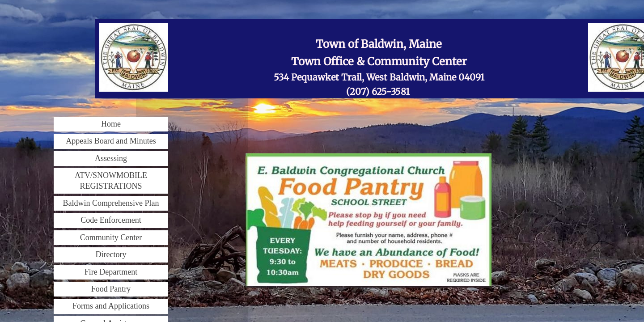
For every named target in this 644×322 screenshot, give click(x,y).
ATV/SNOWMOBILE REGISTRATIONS (111, 180)
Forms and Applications (111, 306)
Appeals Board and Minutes (111, 141)
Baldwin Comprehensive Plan (111, 203)
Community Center (111, 237)
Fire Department (111, 272)
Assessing (111, 158)
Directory (111, 254)
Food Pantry (111, 289)
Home (111, 124)
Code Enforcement (111, 220)
